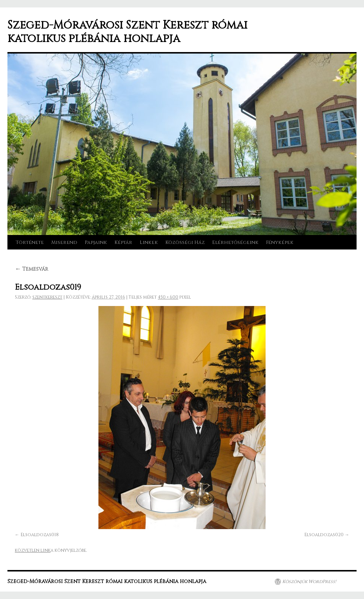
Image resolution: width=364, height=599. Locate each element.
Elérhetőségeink (235, 242)
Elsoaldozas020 (324, 535)
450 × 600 (168, 297)
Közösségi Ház (185, 242)
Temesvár (32, 269)
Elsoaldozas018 (40, 535)
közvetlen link (33, 550)
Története (30, 242)
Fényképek (280, 242)
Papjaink (96, 242)
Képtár (123, 242)
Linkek (149, 242)
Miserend (64, 242)
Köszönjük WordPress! (309, 582)
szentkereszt (47, 297)
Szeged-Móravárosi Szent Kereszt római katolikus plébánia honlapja (127, 32)
